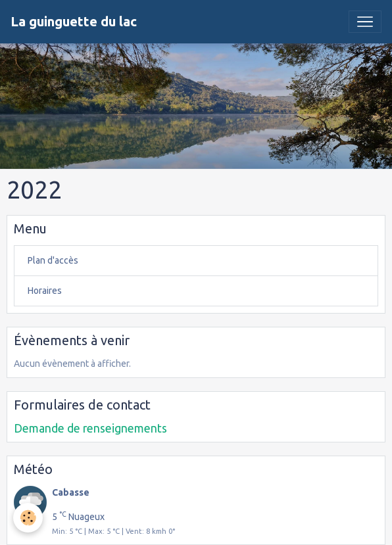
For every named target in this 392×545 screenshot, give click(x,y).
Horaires (45, 291)
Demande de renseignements (90, 428)
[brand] (74, 22)
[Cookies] (28, 518)
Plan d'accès (53, 260)
